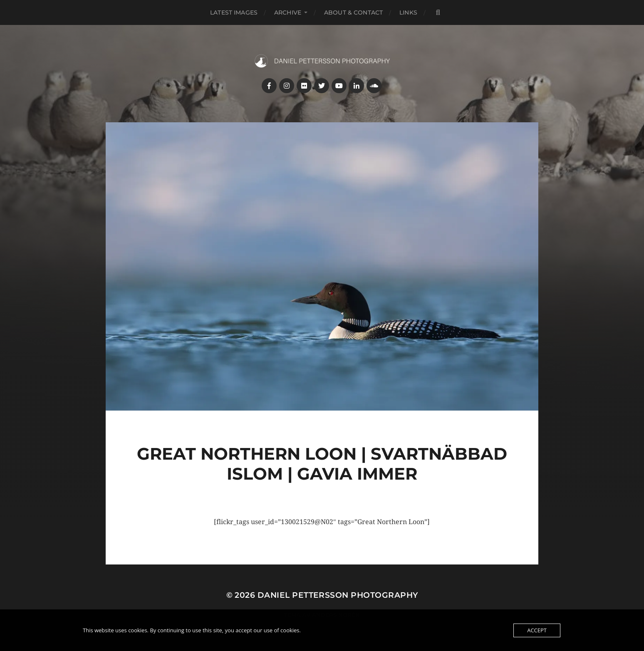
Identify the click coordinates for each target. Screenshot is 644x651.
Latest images (234, 12)
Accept (537, 630)
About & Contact (353, 12)
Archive (288, 12)
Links (408, 12)
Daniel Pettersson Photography (338, 595)
